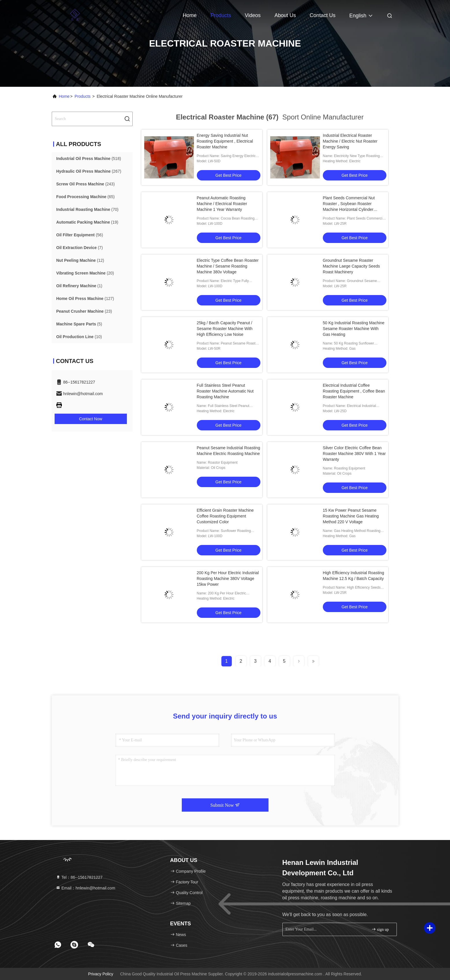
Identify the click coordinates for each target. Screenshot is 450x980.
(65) (86, 197)
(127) (85, 299)
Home (190, 15)
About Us (285, 15)
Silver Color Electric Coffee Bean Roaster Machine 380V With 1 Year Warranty (354, 454)
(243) (86, 184)
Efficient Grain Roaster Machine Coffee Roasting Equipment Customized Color (225, 516)
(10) (79, 337)
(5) (79, 324)
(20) (85, 273)
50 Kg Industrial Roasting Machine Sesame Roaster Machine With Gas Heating (354, 329)
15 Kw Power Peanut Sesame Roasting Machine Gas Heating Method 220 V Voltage (351, 516)
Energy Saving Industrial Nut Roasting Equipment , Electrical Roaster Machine (225, 141)
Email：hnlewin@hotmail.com (86, 888)
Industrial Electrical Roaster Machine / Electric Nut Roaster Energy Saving (350, 141)
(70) (88, 209)
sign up (380, 929)
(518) (89, 159)
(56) (80, 235)
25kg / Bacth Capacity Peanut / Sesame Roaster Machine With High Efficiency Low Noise (225, 329)
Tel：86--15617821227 (79, 877)
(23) (84, 311)
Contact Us (323, 15)
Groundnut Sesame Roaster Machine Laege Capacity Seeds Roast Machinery (351, 266)
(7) (80, 248)
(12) (80, 260)
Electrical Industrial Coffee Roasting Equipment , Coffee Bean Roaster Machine (354, 391)
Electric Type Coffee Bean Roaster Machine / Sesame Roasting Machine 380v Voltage (228, 266)
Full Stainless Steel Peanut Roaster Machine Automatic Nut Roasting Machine (225, 391)
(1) (79, 286)
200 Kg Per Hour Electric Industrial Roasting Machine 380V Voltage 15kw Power (228, 579)
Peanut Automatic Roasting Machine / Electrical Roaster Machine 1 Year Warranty (222, 204)
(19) (87, 222)
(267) (89, 171)
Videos (253, 15)
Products (221, 15)
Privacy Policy (101, 974)
